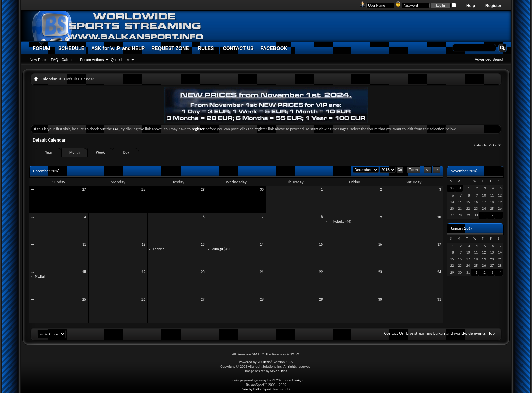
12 (143, 245)
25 (84, 300)
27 (84, 190)
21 (262, 272)
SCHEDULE (71, 48)
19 (143, 272)
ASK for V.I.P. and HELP (118, 48)
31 (439, 300)
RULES (206, 48)
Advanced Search (489, 59)
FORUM (41, 48)
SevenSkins (279, 371)
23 (380, 272)
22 (321, 272)
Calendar (69, 60)
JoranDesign (293, 380)
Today (413, 170)
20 (202, 272)
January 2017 (462, 228)
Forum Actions (92, 60)
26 (143, 300)
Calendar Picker (486, 145)
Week (100, 153)
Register (493, 6)
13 (202, 245)
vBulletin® (265, 362)
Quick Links (121, 60)
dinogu (218, 249)
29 (202, 190)
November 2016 (464, 171)
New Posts (39, 60)
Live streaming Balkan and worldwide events (446, 333)
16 (380, 245)
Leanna (159, 249)
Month (74, 153)
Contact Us (394, 333)
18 (84, 272)
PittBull (40, 276)
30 (262, 190)
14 (262, 245)
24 (439, 272)
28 (143, 190)
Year (49, 153)
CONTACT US (238, 48)
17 (439, 245)
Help (471, 6)
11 (84, 245)
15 (321, 245)
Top (491, 333)
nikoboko (338, 221)
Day (126, 153)
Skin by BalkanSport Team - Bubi (266, 389)
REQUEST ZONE (170, 48)
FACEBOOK (274, 48)
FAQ (55, 60)
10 (439, 217)
